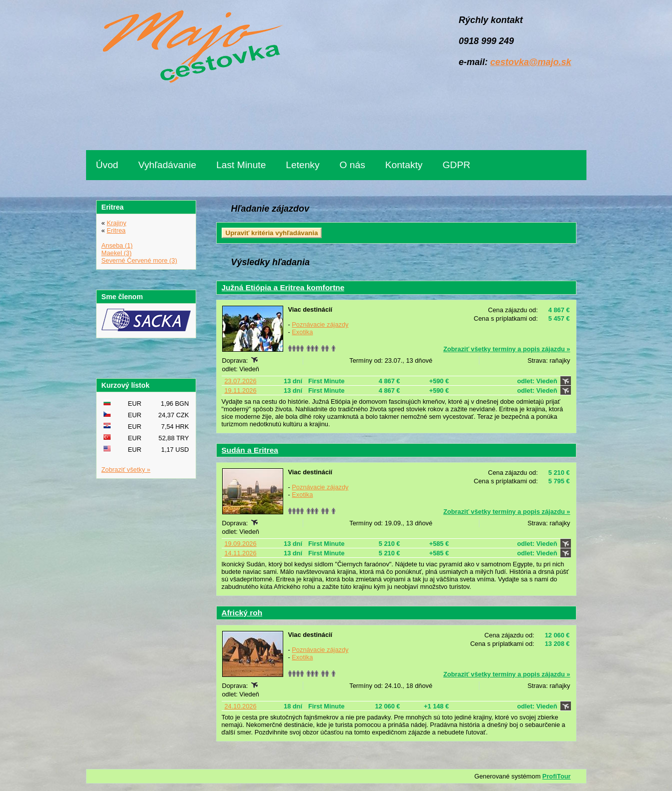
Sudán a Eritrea (250, 450)
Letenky (302, 165)
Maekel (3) (117, 253)
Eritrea (116, 230)
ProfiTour (557, 776)
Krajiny (116, 223)
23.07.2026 (241, 381)
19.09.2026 (241, 544)
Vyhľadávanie (167, 165)
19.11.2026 (241, 390)
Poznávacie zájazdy (320, 324)
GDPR (456, 165)
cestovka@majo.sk (531, 62)
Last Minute (241, 165)
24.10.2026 (241, 706)
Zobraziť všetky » (126, 470)
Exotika (302, 332)
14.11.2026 (241, 553)
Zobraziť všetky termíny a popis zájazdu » (507, 349)
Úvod (107, 165)
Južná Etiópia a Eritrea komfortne (283, 287)
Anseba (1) (117, 245)
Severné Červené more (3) (140, 260)
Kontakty (404, 165)
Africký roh (242, 613)
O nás (353, 165)
